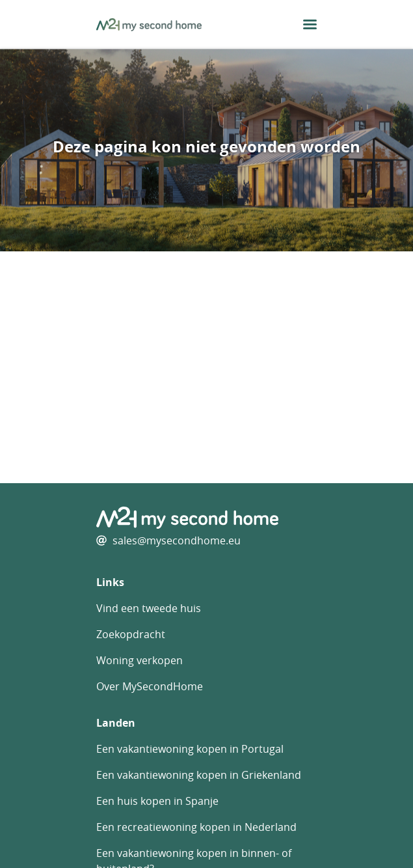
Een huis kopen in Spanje (157, 801)
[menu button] (310, 24)
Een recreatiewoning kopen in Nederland (196, 827)
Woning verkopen (140, 660)
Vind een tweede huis (149, 608)
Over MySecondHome (150, 686)
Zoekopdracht (131, 634)
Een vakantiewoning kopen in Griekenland (199, 775)
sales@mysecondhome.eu (177, 540)
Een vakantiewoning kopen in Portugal (190, 749)
